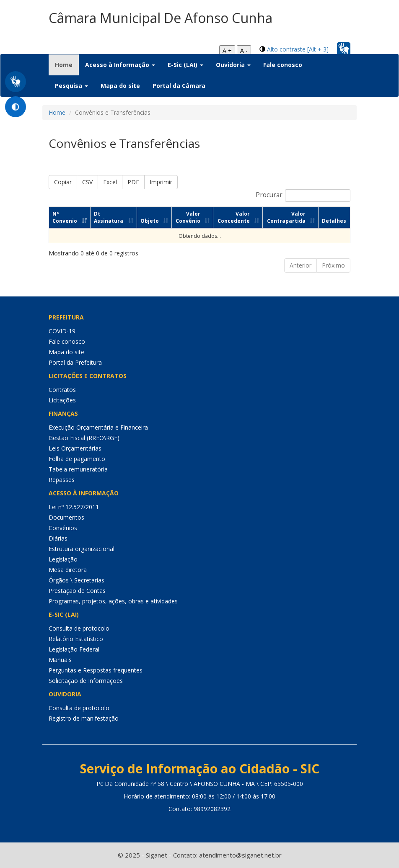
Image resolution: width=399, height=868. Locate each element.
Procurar (303, 196)
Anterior (301, 265)
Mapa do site (120, 86)
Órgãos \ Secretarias (76, 580)
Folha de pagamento (77, 459)
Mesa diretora (68, 570)
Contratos (62, 390)
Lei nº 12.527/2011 (74, 507)
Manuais (60, 660)
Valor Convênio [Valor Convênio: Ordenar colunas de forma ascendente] (188, 217)
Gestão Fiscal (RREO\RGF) (84, 438)
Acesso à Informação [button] (120, 65)
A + (227, 50)
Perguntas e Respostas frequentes (96, 670)
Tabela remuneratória (78, 469)
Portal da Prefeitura (75, 362)
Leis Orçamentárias (75, 448)
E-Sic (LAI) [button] (185, 65)
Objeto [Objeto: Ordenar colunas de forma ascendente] (150, 221)
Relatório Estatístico (76, 639)
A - (244, 50)
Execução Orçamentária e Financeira (98, 427)
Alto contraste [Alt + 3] (298, 49)
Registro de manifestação (84, 718)
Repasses (62, 480)
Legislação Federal (74, 649)
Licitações (62, 400)
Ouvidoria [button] (233, 65)
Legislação (63, 559)
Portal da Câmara (179, 86)
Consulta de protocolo (79, 628)
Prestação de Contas (77, 591)
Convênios (63, 528)
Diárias (58, 538)
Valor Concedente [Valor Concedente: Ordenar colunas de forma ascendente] (234, 217)
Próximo (333, 265)
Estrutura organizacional (82, 549)
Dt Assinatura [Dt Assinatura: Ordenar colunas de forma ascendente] (109, 217)
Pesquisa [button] (71, 86)
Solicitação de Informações (86, 681)
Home (67, 64)
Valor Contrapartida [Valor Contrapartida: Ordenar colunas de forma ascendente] (286, 217)
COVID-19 (62, 331)
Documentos (66, 517)
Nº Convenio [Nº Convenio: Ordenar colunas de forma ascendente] (65, 217)
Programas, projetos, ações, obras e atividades (113, 601)
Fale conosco (283, 65)
